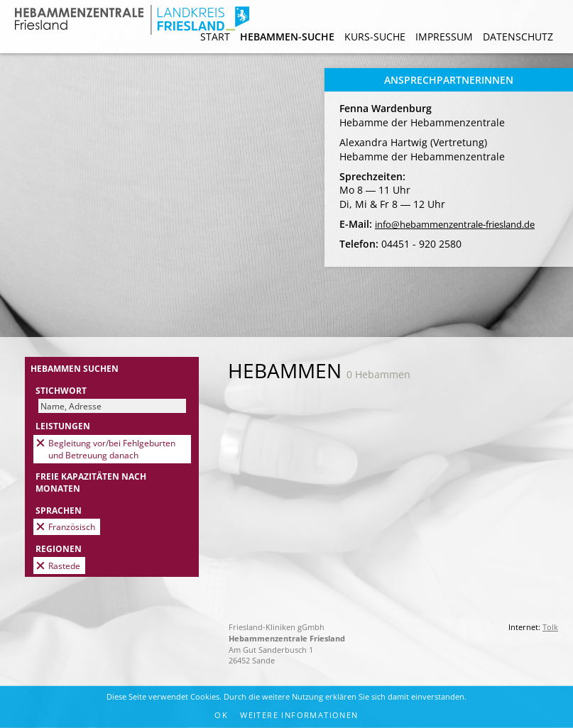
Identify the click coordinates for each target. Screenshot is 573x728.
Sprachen (59, 510)
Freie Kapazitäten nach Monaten (91, 482)
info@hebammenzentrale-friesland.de (455, 225)
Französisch (72, 526)
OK (221, 715)
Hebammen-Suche (287, 37)
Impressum (444, 37)
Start (215, 37)
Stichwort (61, 390)
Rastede (64, 566)
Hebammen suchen (75, 368)
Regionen (59, 548)
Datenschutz (518, 37)
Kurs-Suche (375, 37)
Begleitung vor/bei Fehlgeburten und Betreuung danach (112, 449)
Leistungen (63, 426)
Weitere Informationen (299, 715)
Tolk (550, 627)
